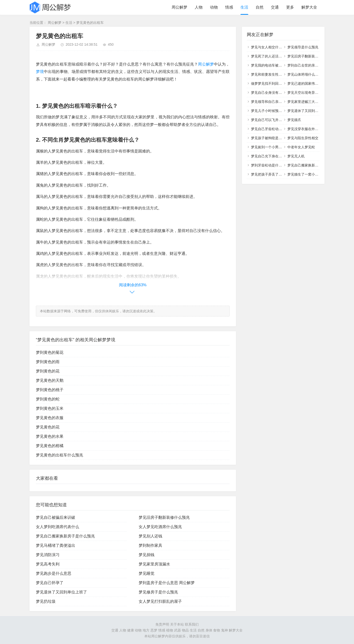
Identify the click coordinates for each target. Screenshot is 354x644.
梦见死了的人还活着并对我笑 (273, 56)
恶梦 (154, 630)
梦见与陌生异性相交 (303, 138)
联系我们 (192, 624)
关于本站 (177, 624)
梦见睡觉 (147, 573)
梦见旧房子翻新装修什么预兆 (164, 517)
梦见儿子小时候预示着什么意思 (275, 111)
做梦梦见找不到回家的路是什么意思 (279, 83)
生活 (244, 7)
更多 (290, 7)
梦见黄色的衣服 (50, 418)
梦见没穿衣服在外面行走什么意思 (313, 129)
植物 (170, 630)
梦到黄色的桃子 (50, 390)
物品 (185, 630)
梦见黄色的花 (48, 427)
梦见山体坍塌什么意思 (305, 74)
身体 (209, 630)
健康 (131, 630)
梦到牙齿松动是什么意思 (270, 165)
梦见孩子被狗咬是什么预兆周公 (275, 138)
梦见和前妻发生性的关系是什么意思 (279, 74)
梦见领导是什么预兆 (303, 47)
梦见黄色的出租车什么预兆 (59, 455)
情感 (229, 7)
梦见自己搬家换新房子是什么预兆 (65, 536)
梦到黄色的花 (48, 371)
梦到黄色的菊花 (50, 352)
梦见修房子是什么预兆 (158, 592)
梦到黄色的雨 (48, 362)
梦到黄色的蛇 (48, 399)
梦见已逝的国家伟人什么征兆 (310, 83)
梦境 (40, 72)
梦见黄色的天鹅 (50, 380)
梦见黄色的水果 (50, 436)
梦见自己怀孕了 (50, 583)
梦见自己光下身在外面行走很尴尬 (277, 156)
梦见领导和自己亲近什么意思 (273, 102)
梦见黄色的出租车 (90, 23)
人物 (199, 7)
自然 (260, 7)
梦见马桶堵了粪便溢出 (56, 545)
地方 (146, 630)
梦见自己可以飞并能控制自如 (273, 120)
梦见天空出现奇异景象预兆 (308, 93)
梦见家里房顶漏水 (154, 564)
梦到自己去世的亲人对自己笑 (310, 65)
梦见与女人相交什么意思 (270, 47)
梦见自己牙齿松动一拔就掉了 (273, 129)
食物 (217, 630)
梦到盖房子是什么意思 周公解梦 (167, 583)
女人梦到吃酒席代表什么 (58, 527)
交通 (275, 7)
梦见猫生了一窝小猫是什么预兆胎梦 (315, 174)
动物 (214, 7)
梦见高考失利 (48, 564)
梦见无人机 (296, 156)
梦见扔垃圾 (46, 601)
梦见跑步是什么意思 (54, 573)
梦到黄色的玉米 (50, 408)
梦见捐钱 (147, 555)
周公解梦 (179, 7)
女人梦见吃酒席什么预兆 (160, 527)
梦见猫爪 (294, 120)
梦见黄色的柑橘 (50, 446)
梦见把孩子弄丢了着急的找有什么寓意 (280, 174)
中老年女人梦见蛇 (301, 147)
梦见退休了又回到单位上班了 (61, 592)
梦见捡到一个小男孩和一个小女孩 (277, 147)
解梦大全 (309, 7)
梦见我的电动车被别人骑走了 (273, 65)
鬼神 (224, 630)
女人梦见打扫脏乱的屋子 (160, 601)
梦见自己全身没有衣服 (268, 93)
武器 (177, 630)
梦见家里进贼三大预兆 (305, 102)
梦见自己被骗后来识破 (56, 517)
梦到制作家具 (150, 545)
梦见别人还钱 (150, 536)
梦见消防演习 (48, 555)
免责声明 (162, 624)
